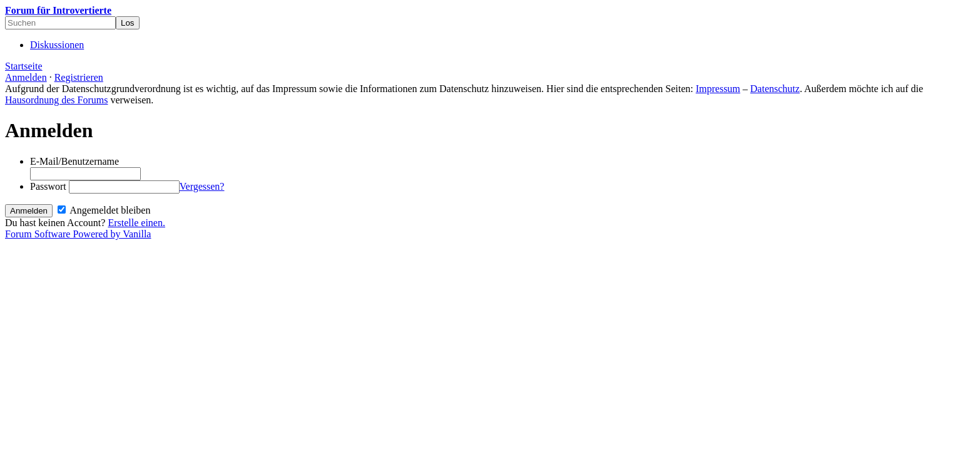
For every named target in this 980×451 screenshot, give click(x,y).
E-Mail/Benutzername (74, 161)
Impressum (718, 89)
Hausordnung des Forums (56, 100)
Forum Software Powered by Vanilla (78, 234)
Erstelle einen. (136, 223)
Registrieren (79, 77)
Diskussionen (57, 45)
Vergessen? (202, 186)
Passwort (48, 186)
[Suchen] (128, 23)
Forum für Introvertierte (58, 10)
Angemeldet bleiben (104, 210)
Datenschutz (775, 89)
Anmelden (26, 77)
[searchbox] (60, 23)
